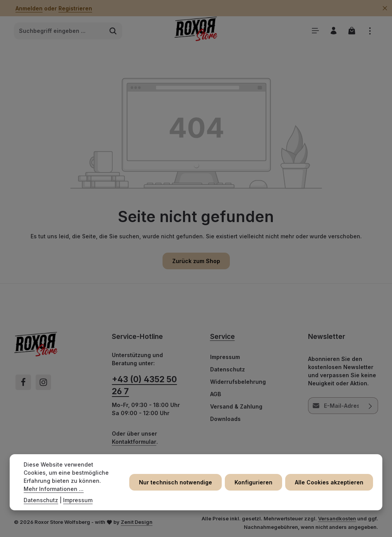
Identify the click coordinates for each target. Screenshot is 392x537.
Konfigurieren (253, 482)
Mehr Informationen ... (54, 489)
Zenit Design (137, 522)
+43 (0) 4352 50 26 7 (144, 385)
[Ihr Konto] (333, 31)
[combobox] (59, 31)
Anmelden (29, 8)
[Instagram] (43, 382)
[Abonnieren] (371, 406)
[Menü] (315, 31)
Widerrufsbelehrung (238, 382)
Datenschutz (228, 369)
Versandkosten (337, 518)
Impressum (225, 357)
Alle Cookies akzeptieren (329, 482)
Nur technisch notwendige (175, 482)
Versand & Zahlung (236, 406)
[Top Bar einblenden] (370, 31)
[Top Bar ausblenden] (385, 8)
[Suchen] (113, 31)
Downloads (225, 419)
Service (223, 336)
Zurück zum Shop (196, 261)
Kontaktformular (134, 442)
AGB (216, 394)
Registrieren (75, 8)
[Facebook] (23, 382)
